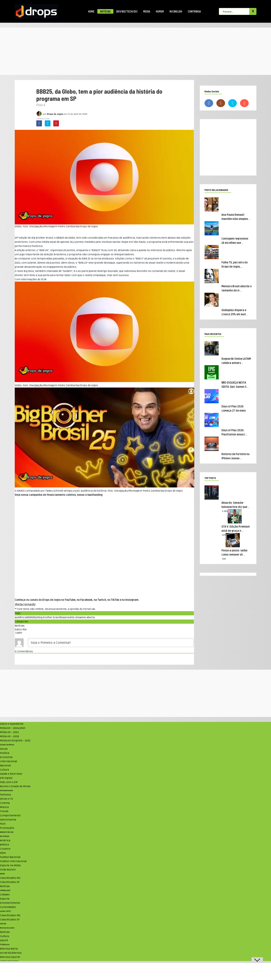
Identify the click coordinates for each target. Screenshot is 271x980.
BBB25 (60, 238)
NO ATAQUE (5, 836)
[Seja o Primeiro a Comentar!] (111, 643)
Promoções (7, 828)
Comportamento (10, 815)
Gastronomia (8, 820)
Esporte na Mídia (10, 865)
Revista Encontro (7, 928)
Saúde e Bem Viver (11, 774)
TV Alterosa (5, 945)
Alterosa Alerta (9, 949)
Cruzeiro (5, 849)
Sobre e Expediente (12, 724)
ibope (63, 617)
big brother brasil (49, 617)
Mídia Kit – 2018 (9, 736)
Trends (4, 811)
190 (224, 559)
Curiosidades (8, 907)
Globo (72, 238)
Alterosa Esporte (10, 957)
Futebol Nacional (10, 857)
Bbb (29, 617)
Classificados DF (10, 882)
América (5, 840)
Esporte (5, 899)
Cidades (5, 895)
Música (4, 807)
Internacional (9, 761)
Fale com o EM (9, 782)
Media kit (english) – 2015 (15, 741)
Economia (6, 757)
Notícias (105, 11)
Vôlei (3, 853)
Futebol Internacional (13, 861)
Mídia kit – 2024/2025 (13, 728)
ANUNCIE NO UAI (7, 832)
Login (18, 633)
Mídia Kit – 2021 (9, 732)
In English (176, 11)
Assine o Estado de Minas (15, 786)
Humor (160, 11)
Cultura (4, 770)
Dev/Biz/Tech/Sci (127, 11)
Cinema (5, 803)
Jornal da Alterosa (11, 953)
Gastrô (4, 940)
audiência (21, 617)
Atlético (5, 845)
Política (5, 753)
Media (147, 11)
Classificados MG (10, 878)
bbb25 (35, 617)
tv (83, 617)
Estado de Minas (7, 745)
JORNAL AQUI (5, 890)
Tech (3, 824)
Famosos (6, 795)
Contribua (194, 11)
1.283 (225, 511)
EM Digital (6, 778)
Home (91, 11)
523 (224, 535)
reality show (74, 617)
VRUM (2, 874)
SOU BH (3, 924)
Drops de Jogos (55, 114)
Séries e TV (6, 799)
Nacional (5, 766)
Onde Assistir (8, 870)
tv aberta (89, 617)
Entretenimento (7, 791)
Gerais (4, 749)
